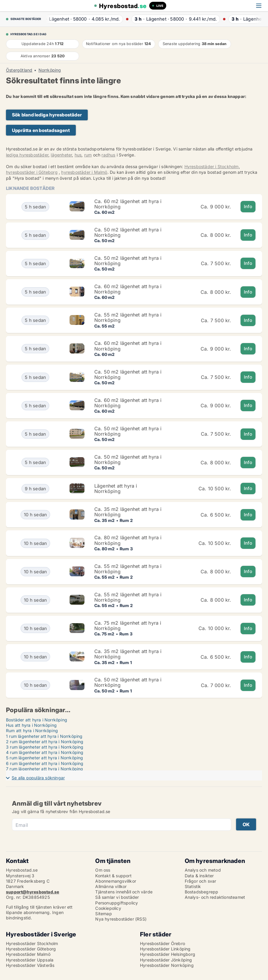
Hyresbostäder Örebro (163, 943)
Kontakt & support (113, 876)
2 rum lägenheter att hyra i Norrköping (45, 742)
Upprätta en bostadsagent (41, 130)
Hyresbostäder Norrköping (167, 965)
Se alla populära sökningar (38, 778)
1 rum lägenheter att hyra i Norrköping (44, 736)
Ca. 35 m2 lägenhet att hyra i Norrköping (128, 512)
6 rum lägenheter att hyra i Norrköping (45, 763)
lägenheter (61, 155)
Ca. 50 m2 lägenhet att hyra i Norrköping (128, 232)
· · (81, 19)
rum (88, 155)
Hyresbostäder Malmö (28, 954)
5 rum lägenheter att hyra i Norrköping (45, 758)
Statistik (193, 886)
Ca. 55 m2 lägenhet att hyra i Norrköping (128, 317)
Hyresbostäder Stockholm (32, 943)
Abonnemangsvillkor (116, 881)
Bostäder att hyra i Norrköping (37, 720)
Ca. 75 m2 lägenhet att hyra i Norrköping (128, 626)
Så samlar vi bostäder (117, 897)
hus (78, 155)
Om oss (103, 870)
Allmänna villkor (111, 886)
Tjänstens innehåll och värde (124, 892)
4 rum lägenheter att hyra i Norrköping (45, 752)
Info (248, 206)
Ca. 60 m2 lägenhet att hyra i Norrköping (128, 204)
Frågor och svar (201, 881)
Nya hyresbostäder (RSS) (121, 919)
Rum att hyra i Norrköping (32, 731)
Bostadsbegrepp (202, 892)
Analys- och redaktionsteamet (215, 897)
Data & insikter (199, 876)
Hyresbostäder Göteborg (31, 949)
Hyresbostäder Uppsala (30, 960)
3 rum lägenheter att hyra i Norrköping (45, 747)
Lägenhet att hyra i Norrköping (116, 489)
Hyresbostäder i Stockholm (212, 166)
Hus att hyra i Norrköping (31, 725)
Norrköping (50, 70)
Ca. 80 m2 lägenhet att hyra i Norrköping (128, 540)
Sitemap (103, 914)
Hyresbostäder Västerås (30, 965)
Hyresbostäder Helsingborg (168, 954)
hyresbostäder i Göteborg (32, 172)
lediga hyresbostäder (27, 155)
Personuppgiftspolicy (117, 903)
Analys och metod (203, 870)
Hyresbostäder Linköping (165, 949)
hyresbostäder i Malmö (84, 172)
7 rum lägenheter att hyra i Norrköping (45, 769)
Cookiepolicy (108, 908)
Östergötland (19, 70)
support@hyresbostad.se (33, 892)
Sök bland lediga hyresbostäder (47, 115)
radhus (108, 155)
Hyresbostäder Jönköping (166, 960)
